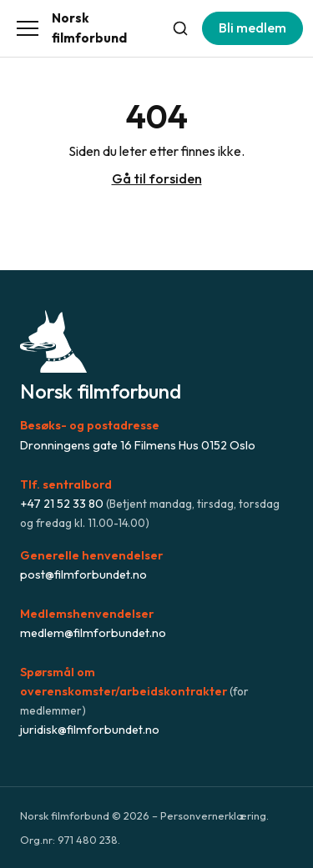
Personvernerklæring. (215, 815)
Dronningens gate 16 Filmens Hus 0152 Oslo (138, 445)
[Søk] (180, 28)
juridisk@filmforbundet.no (90, 730)
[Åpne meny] (28, 28)
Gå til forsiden (157, 178)
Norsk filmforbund (89, 28)
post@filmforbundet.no (83, 574)
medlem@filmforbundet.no (93, 633)
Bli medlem (252, 28)
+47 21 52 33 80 (62, 504)
